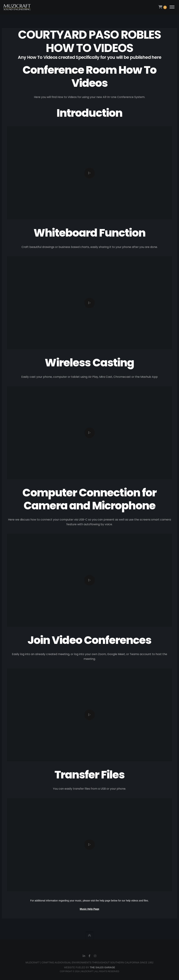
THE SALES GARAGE (102, 967)
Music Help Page (89, 909)
